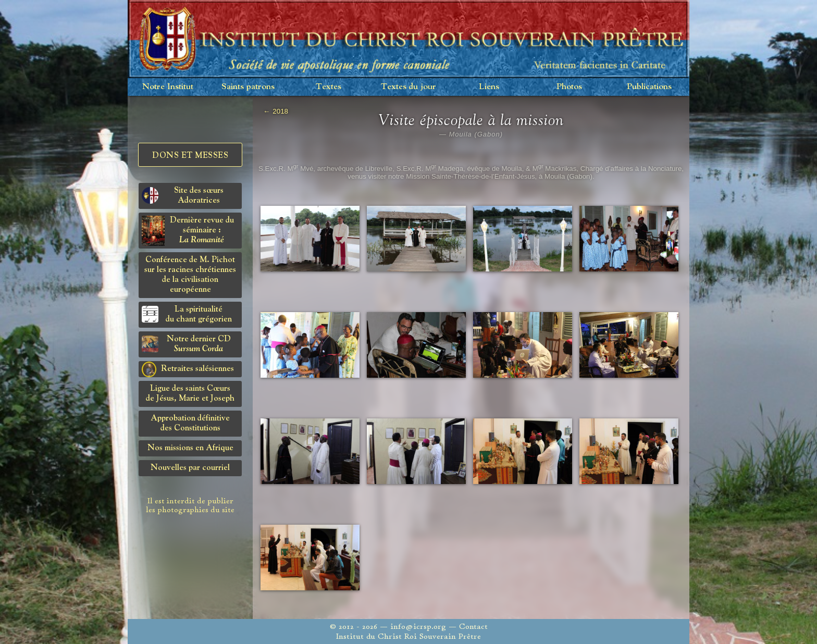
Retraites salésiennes (188, 369)
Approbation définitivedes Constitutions (190, 423)
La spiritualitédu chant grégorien (187, 314)
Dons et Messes (190, 156)
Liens (489, 87)
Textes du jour (408, 87)
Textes (329, 87)
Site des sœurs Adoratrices (183, 196)
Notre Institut (168, 87)
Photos (569, 87)
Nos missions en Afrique (190, 448)
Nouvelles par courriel (190, 468)
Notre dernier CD (186, 344)
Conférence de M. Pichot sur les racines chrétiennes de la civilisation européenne (190, 275)
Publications (649, 87)
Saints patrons (248, 87)
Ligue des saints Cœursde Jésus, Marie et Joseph (190, 394)
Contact (473, 627)
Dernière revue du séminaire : (188, 231)
